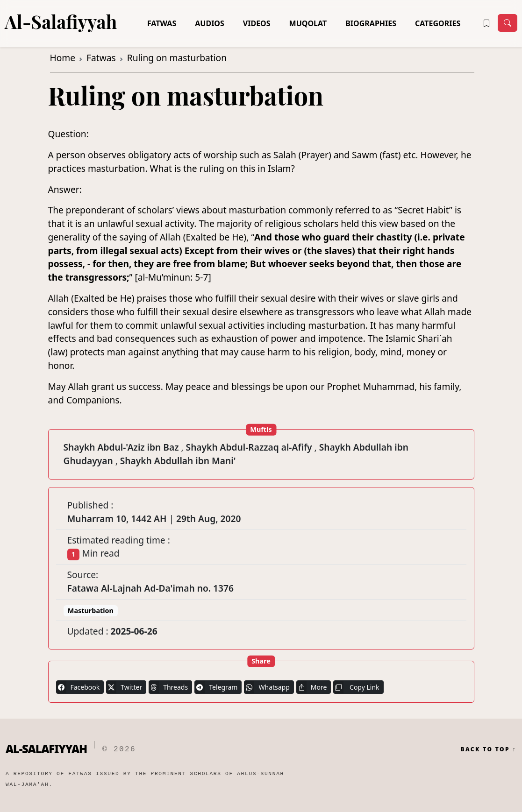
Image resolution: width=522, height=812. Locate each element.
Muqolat (308, 23)
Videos (257, 23)
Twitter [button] (124, 687)
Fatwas (162, 23)
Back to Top (488, 749)
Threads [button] (168, 687)
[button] (486, 23)
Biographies (371, 23)
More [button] (312, 687)
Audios (210, 23)
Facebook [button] (78, 687)
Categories (438, 23)
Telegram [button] (216, 687)
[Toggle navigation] (508, 23)
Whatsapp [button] (267, 687)
